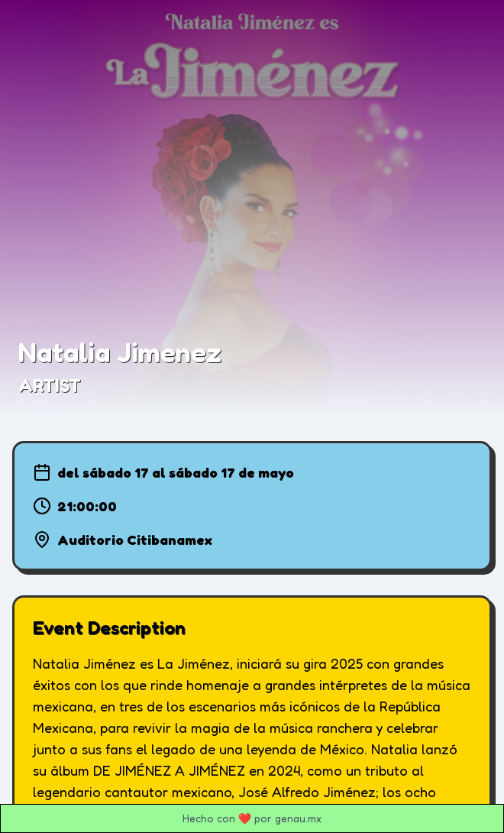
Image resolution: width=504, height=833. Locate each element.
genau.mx (298, 818)
